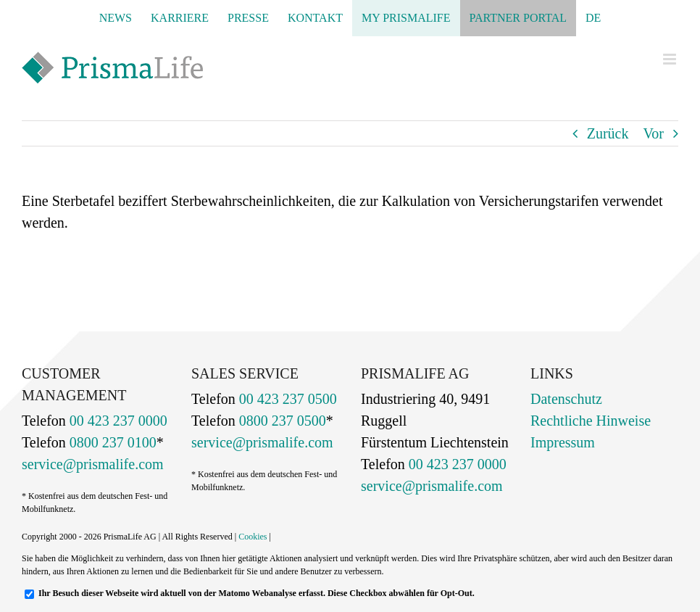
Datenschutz (566, 399)
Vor (653, 133)
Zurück (608, 133)
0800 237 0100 (111, 442)
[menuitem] (593, 18)
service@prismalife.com (93, 464)
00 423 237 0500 (286, 399)
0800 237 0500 (281, 421)
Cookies (253, 537)
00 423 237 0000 (117, 421)
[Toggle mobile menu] (671, 59)
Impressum (563, 442)
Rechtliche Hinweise (591, 421)
